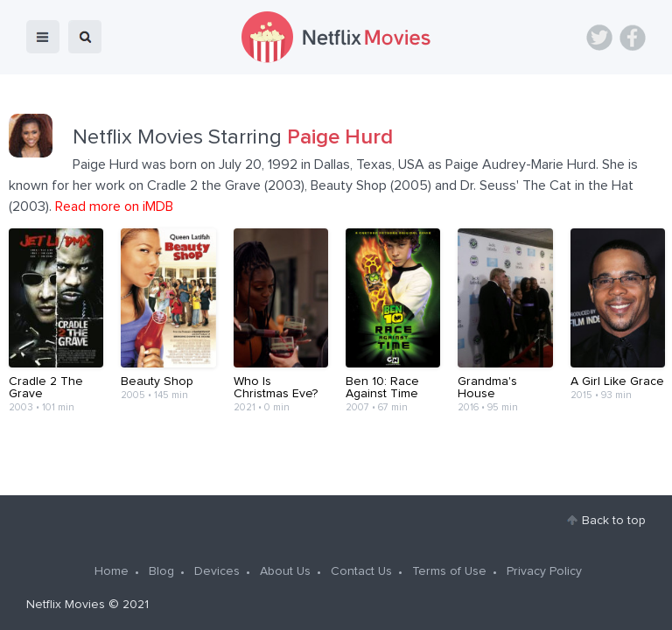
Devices (217, 571)
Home (112, 571)
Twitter (599, 38)
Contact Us (361, 571)
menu (43, 37)
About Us (285, 571)
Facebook (633, 38)
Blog (161, 571)
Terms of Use (449, 571)
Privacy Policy (544, 571)
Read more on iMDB (114, 206)
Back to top (614, 521)
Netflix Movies (66, 605)
